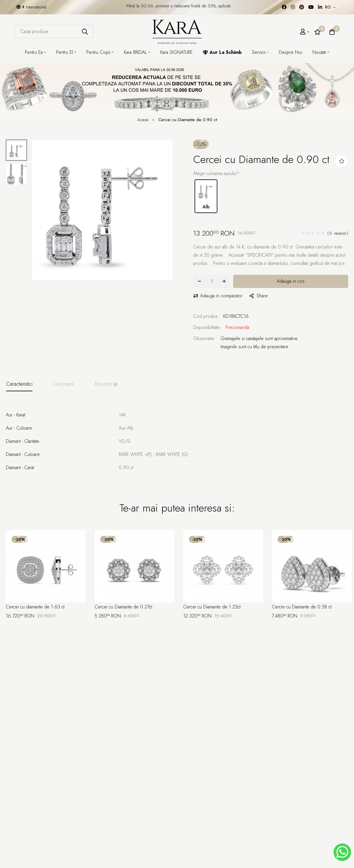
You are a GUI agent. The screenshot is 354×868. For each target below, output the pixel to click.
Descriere (64, 384)
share (259, 296)
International (31, 7)
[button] (331, 7)
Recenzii (106, 384)
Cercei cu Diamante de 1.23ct (212, 607)
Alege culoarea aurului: (217, 173)
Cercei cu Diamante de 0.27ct (123, 607)
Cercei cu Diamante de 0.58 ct (302, 607)
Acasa (144, 120)
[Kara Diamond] (177, 32)
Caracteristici (19, 384)
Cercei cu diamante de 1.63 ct (35, 607)
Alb (206, 196)
